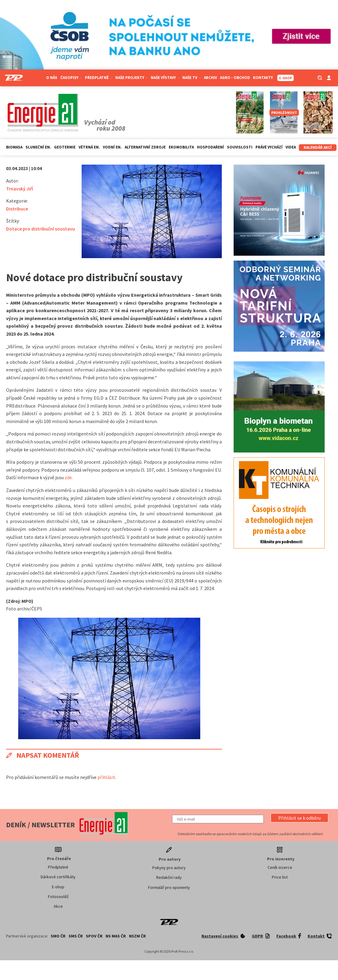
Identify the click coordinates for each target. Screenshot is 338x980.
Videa (291, 147)
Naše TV (192, 78)
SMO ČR (58, 936)
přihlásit (106, 777)
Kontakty (263, 78)
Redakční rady (169, 877)
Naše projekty (132, 78)
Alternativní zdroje (145, 147)
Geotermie (65, 147)
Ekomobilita (181, 147)
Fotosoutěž (58, 896)
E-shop (58, 887)
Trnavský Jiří (20, 189)
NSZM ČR (137, 936)
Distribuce (17, 209)
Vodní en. (112, 147)
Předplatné (99, 78)
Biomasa (14, 147)
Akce (58, 906)
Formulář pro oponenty (169, 887)
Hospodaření (210, 147)
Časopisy (71, 78)
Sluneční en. (38, 147)
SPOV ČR (94, 936)
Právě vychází (269, 147)
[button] (299, 818)
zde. (69, 477)
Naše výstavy (165, 78)
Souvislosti (240, 147)
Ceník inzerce (280, 867)
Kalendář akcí (318, 147)
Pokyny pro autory (169, 868)
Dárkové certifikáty (58, 877)
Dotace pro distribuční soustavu (41, 229)
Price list (280, 877)
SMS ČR (76, 936)
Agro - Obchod (235, 78)
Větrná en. (89, 147)
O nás (52, 78)
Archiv (210, 78)
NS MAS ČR (116, 936)
